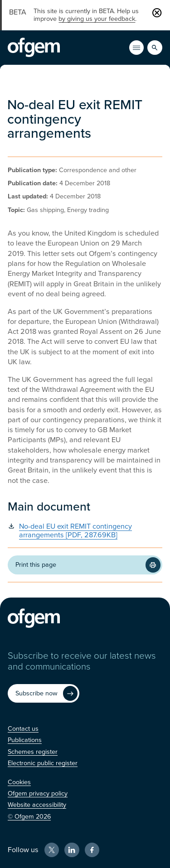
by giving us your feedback (97, 19)
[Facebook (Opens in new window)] (92, 850)
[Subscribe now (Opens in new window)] (44, 694)
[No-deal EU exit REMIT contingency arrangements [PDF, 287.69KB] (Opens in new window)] (85, 531)
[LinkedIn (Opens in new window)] (72, 850)
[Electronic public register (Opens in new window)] (43, 763)
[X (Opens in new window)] (52, 850)
